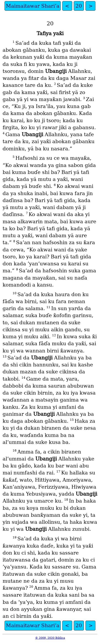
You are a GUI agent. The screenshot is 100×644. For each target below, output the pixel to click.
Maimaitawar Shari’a (33, 6)
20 (79, 6)
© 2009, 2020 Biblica (50, 638)
